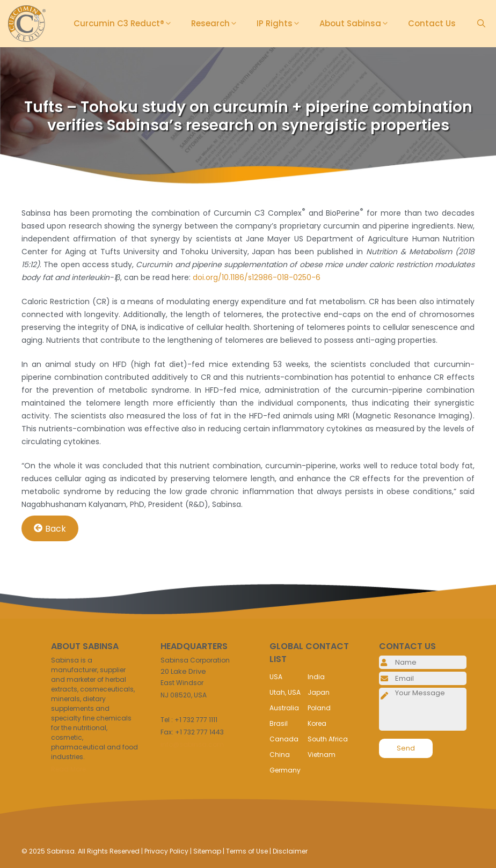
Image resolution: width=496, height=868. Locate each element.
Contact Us (432, 23)
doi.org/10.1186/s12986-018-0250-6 (257, 277)
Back (50, 528)
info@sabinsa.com (192, 744)
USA (276, 677)
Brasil (279, 723)
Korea (317, 723)
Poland (319, 708)
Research (218, 24)
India (316, 677)
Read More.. (70, 769)
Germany (285, 770)
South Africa (328, 739)
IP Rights (283, 24)
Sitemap (207, 851)
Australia (284, 708)
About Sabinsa (358, 24)
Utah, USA (285, 692)
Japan (319, 692)
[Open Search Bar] (481, 24)
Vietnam (322, 755)
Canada (284, 739)
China (280, 755)
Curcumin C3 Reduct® (127, 24)
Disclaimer (290, 851)
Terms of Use (247, 851)
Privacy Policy (166, 851)
